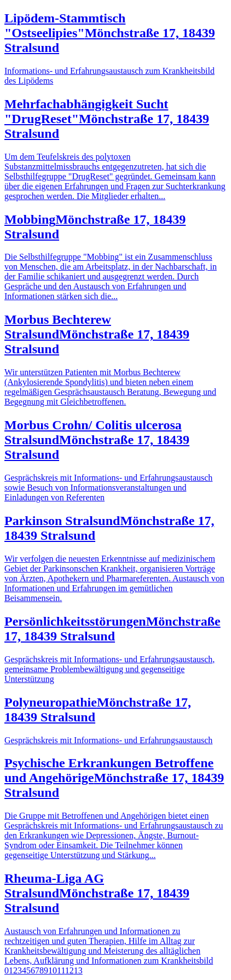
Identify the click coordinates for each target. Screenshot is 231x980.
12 (70, 970)
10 (53, 970)
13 (78, 970)
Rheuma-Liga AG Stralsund (97, 893)
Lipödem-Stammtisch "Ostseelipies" (110, 33)
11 (61, 970)
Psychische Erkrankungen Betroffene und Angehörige (114, 778)
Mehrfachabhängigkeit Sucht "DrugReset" (107, 119)
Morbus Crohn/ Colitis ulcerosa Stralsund (97, 440)
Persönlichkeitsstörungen (112, 629)
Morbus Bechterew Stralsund (97, 334)
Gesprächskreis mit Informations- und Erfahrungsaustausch (108, 740)
